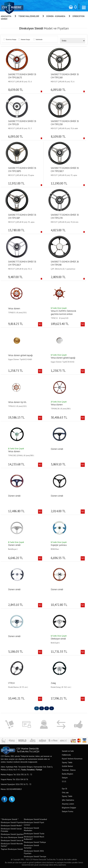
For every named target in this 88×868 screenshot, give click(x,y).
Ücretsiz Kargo (11, 39)
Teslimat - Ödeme (69, 770)
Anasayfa (6, 16)
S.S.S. (64, 781)
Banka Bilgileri (67, 774)
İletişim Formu (68, 811)
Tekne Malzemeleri (29, 16)
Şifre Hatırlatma (68, 800)
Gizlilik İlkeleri (67, 766)
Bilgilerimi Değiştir (69, 808)
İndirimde (39, 39)
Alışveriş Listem (68, 804)
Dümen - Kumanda (56, 16)
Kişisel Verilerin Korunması (72, 759)
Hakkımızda (66, 755)
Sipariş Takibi (67, 762)
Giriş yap (65, 792)
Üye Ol (65, 789)
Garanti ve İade (68, 751)
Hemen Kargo (25, 39)
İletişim (65, 778)
